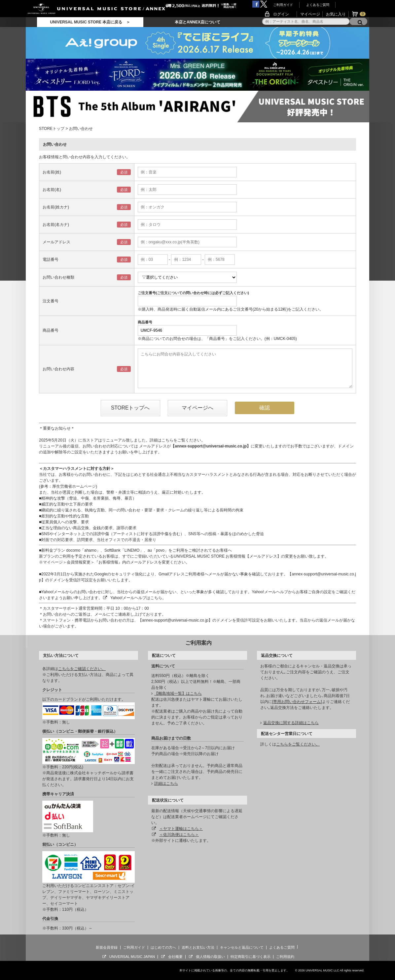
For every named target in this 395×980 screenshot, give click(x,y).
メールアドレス (56, 242)
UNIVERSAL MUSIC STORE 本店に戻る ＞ (90, 22)
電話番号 (51, 260)
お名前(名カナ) (56, 225)
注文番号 (51, 301)
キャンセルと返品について (242, 947)
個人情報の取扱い (210, 957)
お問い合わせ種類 (58, 277)
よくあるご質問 (318, 5)
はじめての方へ (163, 947)
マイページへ (197, 408)
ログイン (281, 14)
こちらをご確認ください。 (82, 669)
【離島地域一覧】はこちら (178, 693)
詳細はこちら (166, 783)
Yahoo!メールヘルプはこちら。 (138, 598)
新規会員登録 (107, 947)
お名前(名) (52, 190)
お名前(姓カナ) (56, 207)
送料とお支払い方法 (198, 947)
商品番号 (51, 330)
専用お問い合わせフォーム (297, 702)
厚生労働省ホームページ (74, 486)
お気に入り (336, 14)
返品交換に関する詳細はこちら (291, 723)
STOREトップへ (130, 408)
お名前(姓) (52, 172)
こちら (167, 440)
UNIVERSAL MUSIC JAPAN (132, 957)
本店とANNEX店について (197, 22)
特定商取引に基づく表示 (251, 957)
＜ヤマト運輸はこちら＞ (181, 829)
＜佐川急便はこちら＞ (179, 835)
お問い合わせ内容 (58, 369)
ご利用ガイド (283, 5)
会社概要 (175, 957)
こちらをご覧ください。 (298, 744)
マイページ (310, 14)
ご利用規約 (285, 957)
